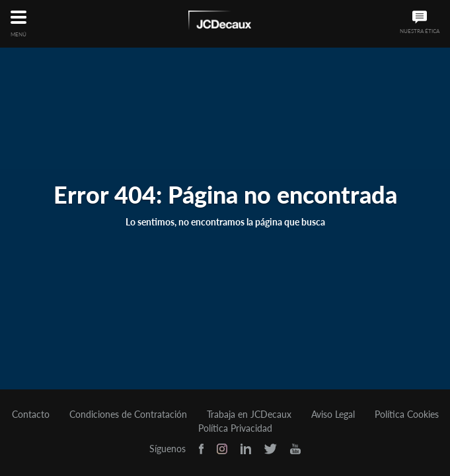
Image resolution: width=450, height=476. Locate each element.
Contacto (31, 415)
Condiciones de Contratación (128, 415)
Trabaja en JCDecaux (249, 415)
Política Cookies (407, 415)
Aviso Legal (333, 415)
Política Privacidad (235, 428)
